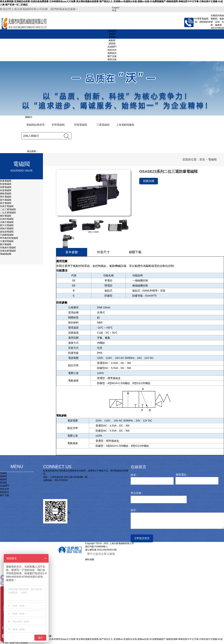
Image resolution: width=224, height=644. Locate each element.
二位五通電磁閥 (8, 213)
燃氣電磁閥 (6, 194)
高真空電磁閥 (7, 206)
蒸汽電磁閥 (6, 200)
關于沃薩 (112, 56)
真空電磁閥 (6, 203)
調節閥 (112, 44)
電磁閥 (112, 34)
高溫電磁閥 (6, 190)
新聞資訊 (112, 53)
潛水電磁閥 (6, 197)
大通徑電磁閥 (7, 241)
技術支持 (112, 50)
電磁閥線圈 (6, 254)
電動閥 (112, 37)
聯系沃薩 (112, 59)
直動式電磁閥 (7, 229)
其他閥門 (112, 47)
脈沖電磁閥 (6, 244)
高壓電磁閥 (6, 187)
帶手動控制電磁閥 (9, 238)
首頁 (202, 159)
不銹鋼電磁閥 (7, 235)
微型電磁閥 (6, 216)
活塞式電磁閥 (7, 222)
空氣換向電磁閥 (8, 248)
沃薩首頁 (112, 31)
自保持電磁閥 (7, 219)
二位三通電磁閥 (8, 209)
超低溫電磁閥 (7, 232)
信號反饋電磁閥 (8, 251)
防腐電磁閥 (6, 184)
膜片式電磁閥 (7, 225)
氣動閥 (112, 40)
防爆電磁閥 (6, 181)
